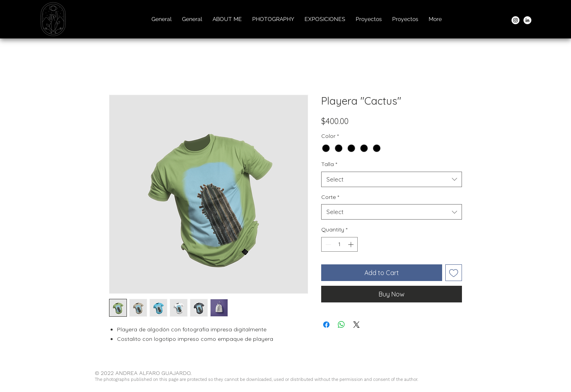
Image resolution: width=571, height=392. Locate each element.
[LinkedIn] (527, 20)
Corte (330, 197)
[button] (273, 19)
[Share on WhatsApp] (341, 325)
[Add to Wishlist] (454, 273)
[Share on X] (356, 325)
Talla (329, 164)
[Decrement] (327, 244)
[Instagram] (515, 20)
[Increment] (352, 244)
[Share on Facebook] (326, 325)
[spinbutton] (339, 244)
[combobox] (392, 179)
